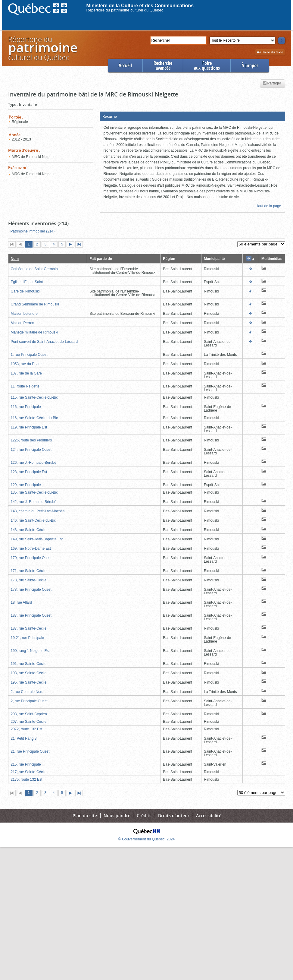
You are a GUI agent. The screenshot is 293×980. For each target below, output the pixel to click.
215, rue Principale (26, 764)
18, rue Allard (22, 602)
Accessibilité (209, 816)
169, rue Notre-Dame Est (31, 548)
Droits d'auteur (174, 816)
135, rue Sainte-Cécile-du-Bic (34, 492)
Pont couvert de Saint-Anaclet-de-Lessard (44, 342)
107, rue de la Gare (26, 373)
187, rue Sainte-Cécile (29, 628)
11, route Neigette (25, 386)
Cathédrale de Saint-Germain (34, 269)
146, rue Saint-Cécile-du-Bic (33, 520)
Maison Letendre (24, 314)
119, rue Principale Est (29, 427)
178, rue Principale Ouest (31, 590)
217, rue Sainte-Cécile (29, 772)
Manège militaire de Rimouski (34, 332)
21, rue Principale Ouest (30, 751)
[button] (192, 116)
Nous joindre (117, 816)
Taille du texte (270, 53)
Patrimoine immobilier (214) (33, 231)
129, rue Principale (26, 485)
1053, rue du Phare (26, 364)
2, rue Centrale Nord (27, 692)
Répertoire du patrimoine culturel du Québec (125, 10)
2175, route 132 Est (27, 779)
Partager (272, 84)
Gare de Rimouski (25, 291)
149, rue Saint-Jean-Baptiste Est (37, 539)
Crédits (144, 816)
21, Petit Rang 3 (24, 738)
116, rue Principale (26, 407)
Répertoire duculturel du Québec (42, 48)
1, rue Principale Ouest (29, 355)
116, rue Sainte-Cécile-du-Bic (34, 418)
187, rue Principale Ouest (31, 615)
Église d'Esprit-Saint (27, 282)
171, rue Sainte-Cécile (29, 571)
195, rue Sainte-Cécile (29, 682)
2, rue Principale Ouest (29, 701)
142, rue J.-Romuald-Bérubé (34, 502)
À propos (250, 66)
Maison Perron (23, 323)
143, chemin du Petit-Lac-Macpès (38, 511)
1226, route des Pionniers (31, 440)
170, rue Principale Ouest (31, 558)
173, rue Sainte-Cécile (29, 580)
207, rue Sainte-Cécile (29, 722)
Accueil (125, 66)
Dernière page (80, 245)
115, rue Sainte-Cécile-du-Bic (34, 397)
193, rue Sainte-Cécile (29, 673)
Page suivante (72, 245)
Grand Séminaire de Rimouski (35, 304)
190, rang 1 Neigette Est (30, 651)
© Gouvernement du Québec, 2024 (146, 839)
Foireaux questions (207, 66)
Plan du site (85, 816)
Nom (15, 259)
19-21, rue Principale (28, 638)
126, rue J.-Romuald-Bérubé (34, 463)
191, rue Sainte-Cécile (29, 664)
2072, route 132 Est (27, 729)
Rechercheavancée (163, 66)
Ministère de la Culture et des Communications (140, 6)
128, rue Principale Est (29, 472)
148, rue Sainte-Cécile (29, 530)
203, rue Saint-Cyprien (29, 714)
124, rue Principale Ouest (31, 450)
